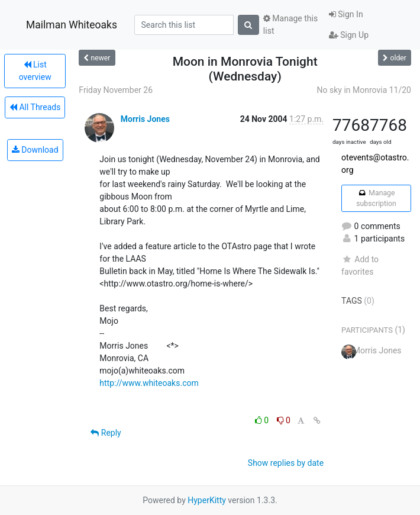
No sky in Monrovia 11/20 (364, 90)
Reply (106, 433)
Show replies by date (286, 463)
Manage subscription (376, 198)
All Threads (35, 107)
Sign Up (349, 35)
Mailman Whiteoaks (72, 25)
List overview (35, 71)
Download (35, 150)
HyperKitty (207, 500)
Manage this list (290, 25)
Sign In (346, 14)
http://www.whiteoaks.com (149, 383)
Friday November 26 (116, 90)
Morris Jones (145, 119)
